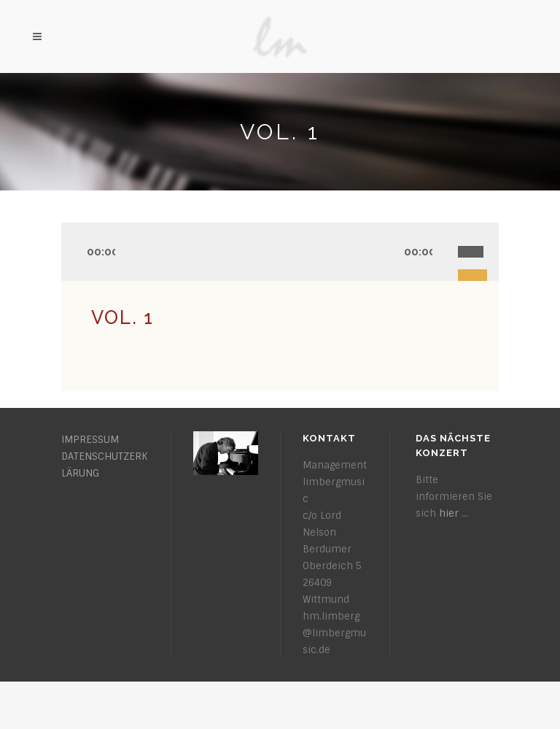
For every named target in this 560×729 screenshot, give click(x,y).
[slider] (478, 236)
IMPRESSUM (90, 440)
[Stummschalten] (446, 252)
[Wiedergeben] (77, 252)
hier (449, 513)
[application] (280, 252)
